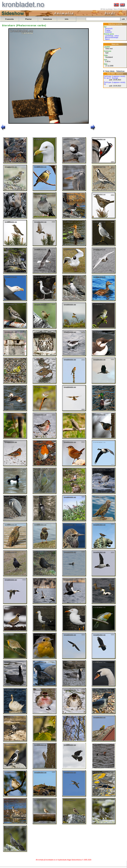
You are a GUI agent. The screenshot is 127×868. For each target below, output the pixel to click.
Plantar (29, 19)
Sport (107, 39)
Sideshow (48, 19)
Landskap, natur (112, 36)
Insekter (109, 32)
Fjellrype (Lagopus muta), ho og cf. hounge (115, 77)
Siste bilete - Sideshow (115, 71)
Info (67, 19)
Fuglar (108, 30)
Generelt (109, 29)
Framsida (10, 19)
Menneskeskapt (112, 37)
